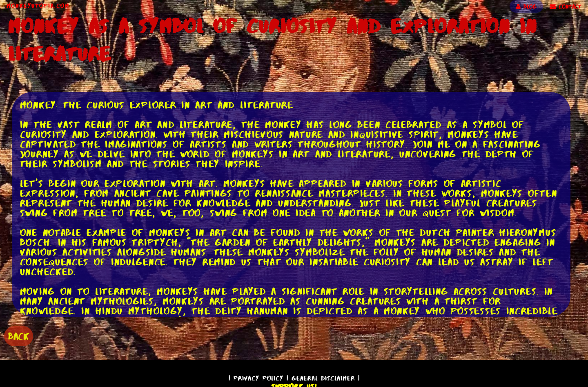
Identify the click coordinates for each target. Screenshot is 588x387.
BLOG (526, 7)
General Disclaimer (323, 378)
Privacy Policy (258, 378)
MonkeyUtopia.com (38, 6)
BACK (19, 336)
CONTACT (566, 7)
